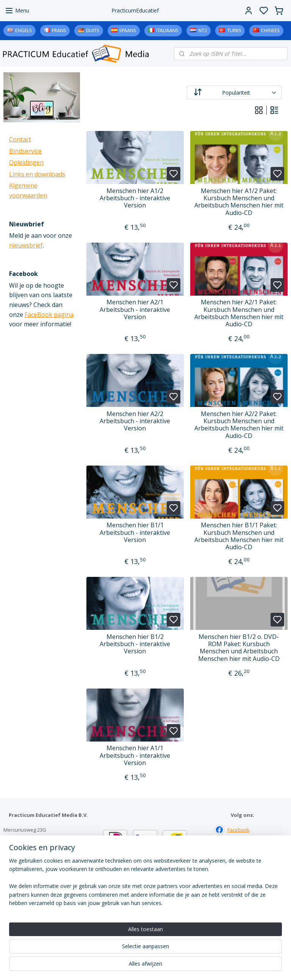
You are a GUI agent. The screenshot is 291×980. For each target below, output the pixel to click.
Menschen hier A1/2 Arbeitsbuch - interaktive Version (135, 198)
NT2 (203, 30)
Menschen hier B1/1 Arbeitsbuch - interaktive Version (135, 533)
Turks (234, 30)
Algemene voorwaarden (145, 928)
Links (145, 912)
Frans (59, 30)
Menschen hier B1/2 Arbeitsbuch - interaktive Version (135, 644)
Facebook (239, 830)
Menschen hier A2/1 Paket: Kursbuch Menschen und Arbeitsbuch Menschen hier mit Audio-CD (239, 313)
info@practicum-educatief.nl (36, 862)
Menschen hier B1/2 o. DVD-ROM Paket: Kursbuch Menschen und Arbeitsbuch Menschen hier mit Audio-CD (239, 648)
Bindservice (25, 151)
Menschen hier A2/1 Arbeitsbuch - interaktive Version (135, 310)
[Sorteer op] (235, 93)
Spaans (128, 30)
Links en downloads (37, 174)
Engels (23, 30)
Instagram (239, 846)
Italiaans (167, 30)
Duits (92, 30)
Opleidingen (26, 162)
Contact (20, 139)
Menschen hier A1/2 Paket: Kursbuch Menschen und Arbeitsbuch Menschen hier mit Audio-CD (239, 202)
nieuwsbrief (26, 245)
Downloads (145, 920)
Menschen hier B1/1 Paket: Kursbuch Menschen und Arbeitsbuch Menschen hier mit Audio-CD (239, 536)
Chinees (270, 30)
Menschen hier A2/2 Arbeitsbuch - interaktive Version (135, 421)
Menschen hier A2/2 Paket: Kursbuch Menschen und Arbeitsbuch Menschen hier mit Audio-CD (239, 425)
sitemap (176, 966)
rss (192, 966)
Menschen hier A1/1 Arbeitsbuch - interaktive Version (135, 756)
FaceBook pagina (49, 315)
